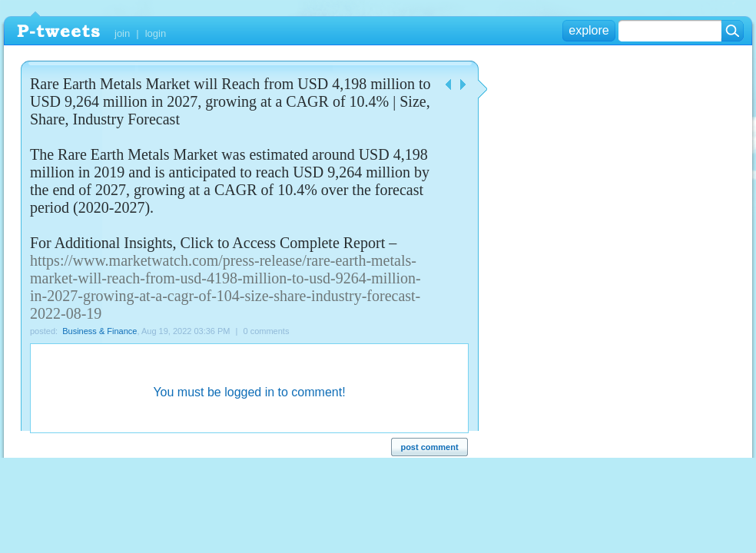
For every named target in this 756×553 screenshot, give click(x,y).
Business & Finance (99, 331)
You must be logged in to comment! (249, 392)
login (156, 33)
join (122, 33)
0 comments (267, 331)
